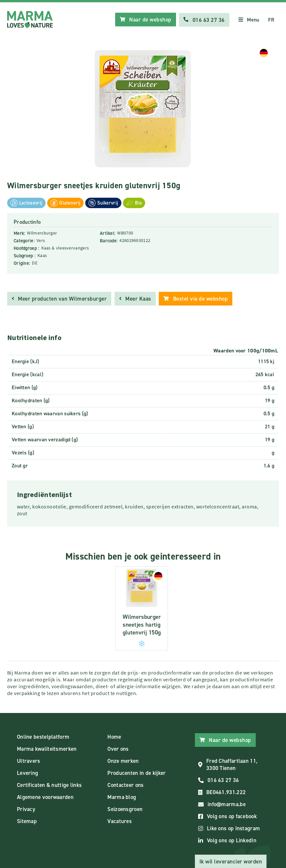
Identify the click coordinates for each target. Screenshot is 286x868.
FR (271, 20)
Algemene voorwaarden (45, 797)
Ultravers (29, 761)
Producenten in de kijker (136, 773)
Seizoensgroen (125, 809)
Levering (27, 773)
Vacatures (120, 821)
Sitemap (27, 821)
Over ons (118, 749)
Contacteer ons (125, 785)
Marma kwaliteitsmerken (47, 749)
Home (114, 737)
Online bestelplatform (43, 737)
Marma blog (122, 797)
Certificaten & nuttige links (49, 785)
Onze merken (123, 761)
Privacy (26, 809)
